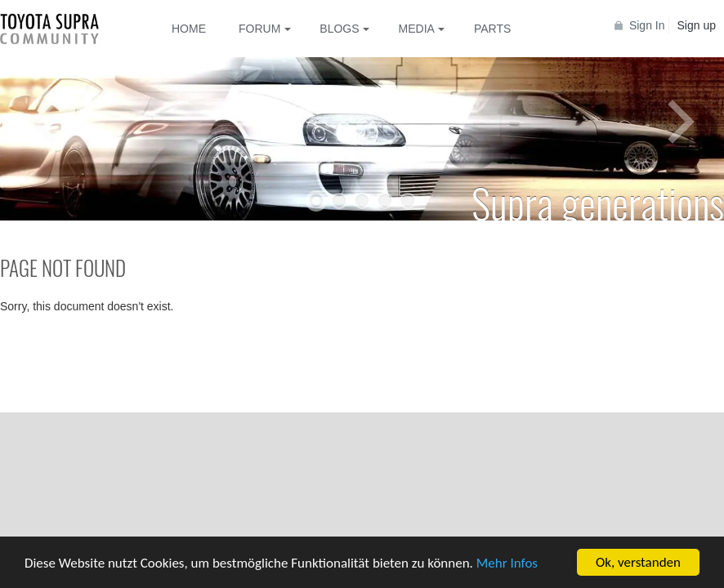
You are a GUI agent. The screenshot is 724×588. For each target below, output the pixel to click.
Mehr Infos (507, 564)
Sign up (697, 25)
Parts (492, 29)
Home (189, 29)
